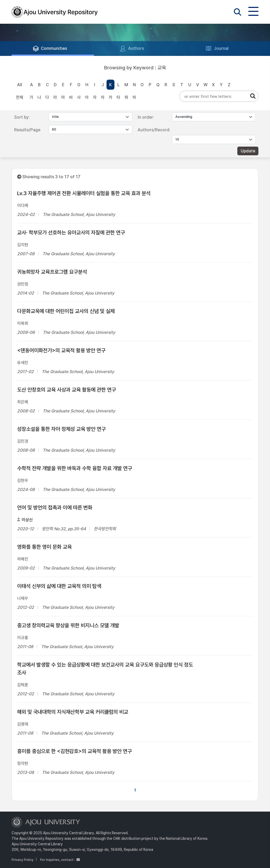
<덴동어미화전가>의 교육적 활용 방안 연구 (61, 350)
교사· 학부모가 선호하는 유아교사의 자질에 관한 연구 (71, 233)
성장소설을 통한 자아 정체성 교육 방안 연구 (61, 429)
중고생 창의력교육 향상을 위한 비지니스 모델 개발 (68, 625)
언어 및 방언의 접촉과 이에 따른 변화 (55, 508)
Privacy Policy (23, 860)
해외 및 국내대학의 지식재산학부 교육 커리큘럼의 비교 (73, 712)
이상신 (27, 520)
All (20, 85)
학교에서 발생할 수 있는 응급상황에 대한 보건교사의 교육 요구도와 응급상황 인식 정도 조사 (105, 669)
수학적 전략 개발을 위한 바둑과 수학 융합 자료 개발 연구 (75, 468)
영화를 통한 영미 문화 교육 (44, 547)
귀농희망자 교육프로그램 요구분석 (52, 272)
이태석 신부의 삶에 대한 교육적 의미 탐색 (59, 586)
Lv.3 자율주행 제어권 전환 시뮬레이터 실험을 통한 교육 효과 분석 (84, 193)
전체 (20, 97)
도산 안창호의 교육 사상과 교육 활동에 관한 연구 (67, 390)
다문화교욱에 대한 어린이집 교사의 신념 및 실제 (66, 311)
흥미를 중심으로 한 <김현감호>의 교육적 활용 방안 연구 (74, 751)
